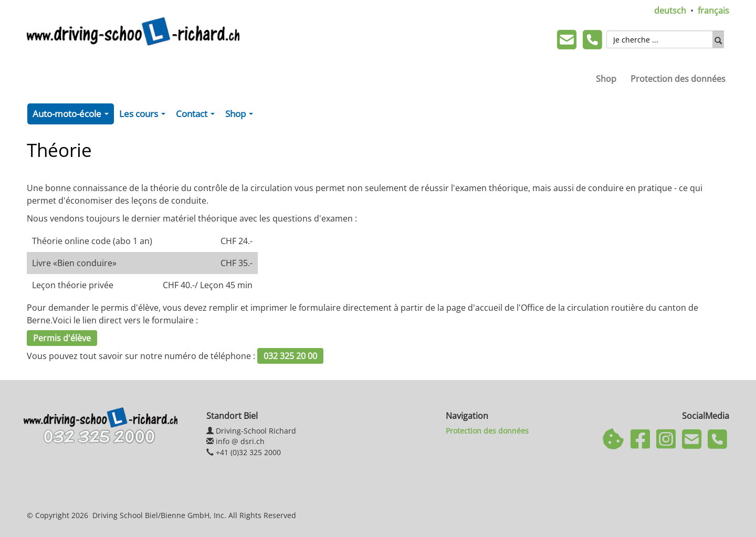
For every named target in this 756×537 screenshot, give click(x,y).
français (713, 10)
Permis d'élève (62, 338)
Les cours (144, 116)
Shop (606, 79)
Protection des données (678, 79)
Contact (197, 116)
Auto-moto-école (73, 116)
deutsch (670, 10)
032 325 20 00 (290, 356)
